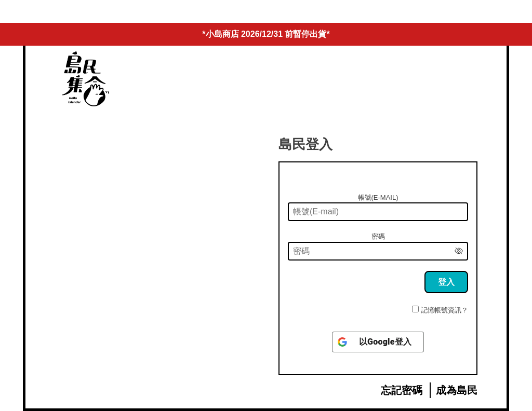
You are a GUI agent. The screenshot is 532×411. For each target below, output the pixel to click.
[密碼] (378, 251)
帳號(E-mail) (378, 197)
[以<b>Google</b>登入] (378, 342)
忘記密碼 (402, 390)
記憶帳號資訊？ (444, 310)
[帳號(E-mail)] (378, 212)
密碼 (378, 236)
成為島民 (457, 390)
